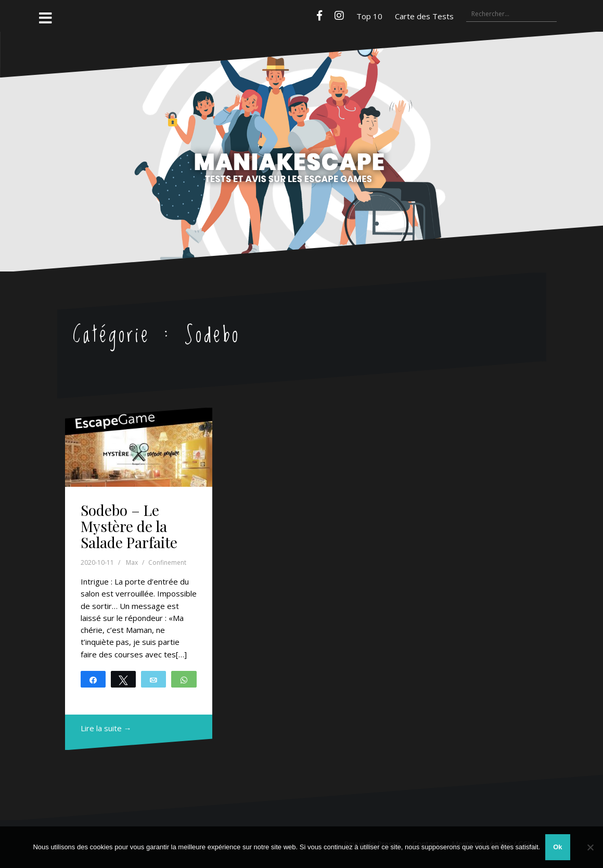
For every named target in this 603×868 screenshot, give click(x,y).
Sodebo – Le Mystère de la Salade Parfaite (129, 526)
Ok (557, 847)
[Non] (590, 847)
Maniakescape (302, 131)
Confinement (167, 562)
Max (132, 562)
